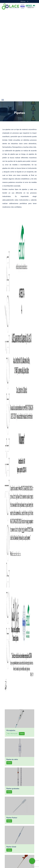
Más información (12, 739)
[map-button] (12, 1)
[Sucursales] (24, 1)
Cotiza (22, 739)
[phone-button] (15, 1)
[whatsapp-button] (32, 861)
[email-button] (18, 1)
